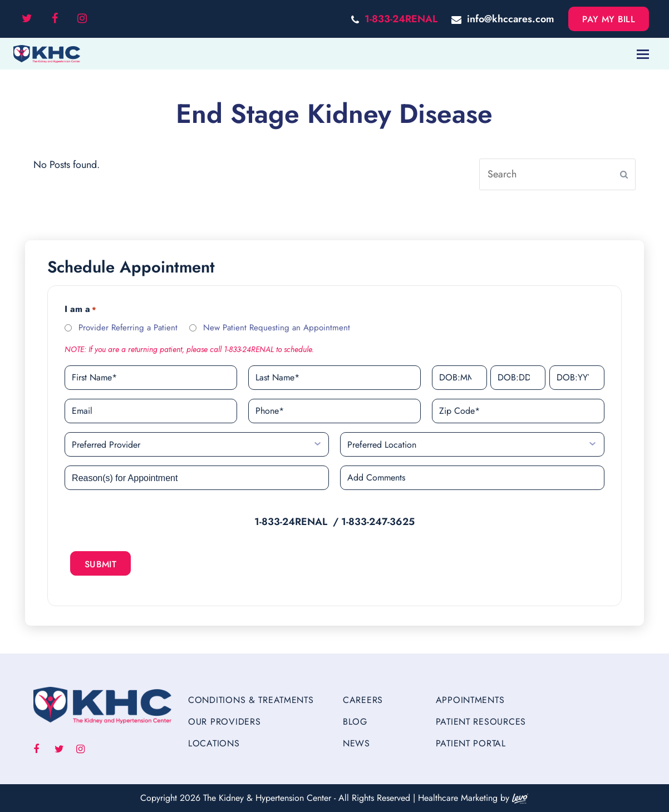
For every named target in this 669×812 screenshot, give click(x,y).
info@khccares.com (511, 19)
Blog (355, 722)
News (356, 743)
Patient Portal (471, 743)
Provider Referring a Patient (128, 328)
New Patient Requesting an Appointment (277, 328)
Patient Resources (481, 722)
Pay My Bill (609, 19)
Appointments (470, 700)
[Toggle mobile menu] (643, 54)
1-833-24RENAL (401, 19)
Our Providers (224, 722)
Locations (214, 743)
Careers (363, 700)
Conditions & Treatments (251, 700)
